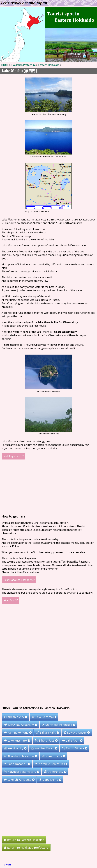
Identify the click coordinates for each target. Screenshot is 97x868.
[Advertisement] (48, 487)
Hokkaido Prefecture (23, 65)
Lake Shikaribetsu (19, 779)
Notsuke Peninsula (51, 764)
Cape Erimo (50, 779)
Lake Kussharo (17, 740)
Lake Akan (72, 740)
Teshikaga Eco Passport (19, 580)
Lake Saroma (44, 717)
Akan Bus (10, 600)
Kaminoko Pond (18, 733)
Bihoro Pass (46, 740)
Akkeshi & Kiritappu (21, 756)
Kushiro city (15, 748)
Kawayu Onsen (77, 733)
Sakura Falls (48, 733)
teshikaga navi (13, 456)
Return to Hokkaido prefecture (26, 848)
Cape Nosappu (17, 764)
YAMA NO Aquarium (21, 725)
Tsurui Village (75, 748)
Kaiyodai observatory (22, 772)
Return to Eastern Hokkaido (24, 840)
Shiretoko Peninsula (59, 725)
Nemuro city (53, 756)
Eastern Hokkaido (49, 65)
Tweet (8, 865)
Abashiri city (16, 717)
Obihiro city (55, 772)
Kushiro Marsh (44, 748)
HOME (5, 65)
